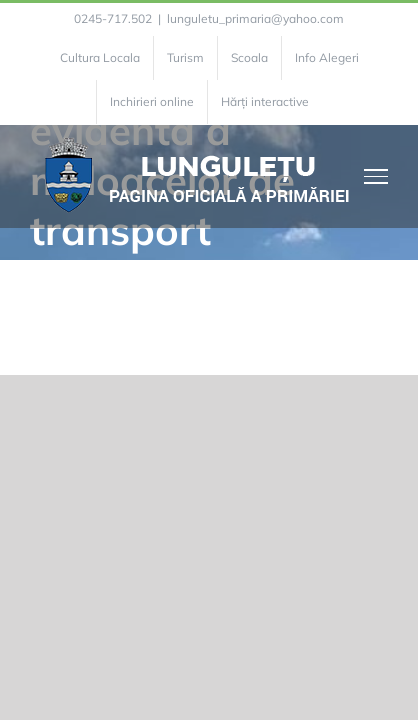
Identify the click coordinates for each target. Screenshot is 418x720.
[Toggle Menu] (376, 176)
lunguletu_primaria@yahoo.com (255, 18)
